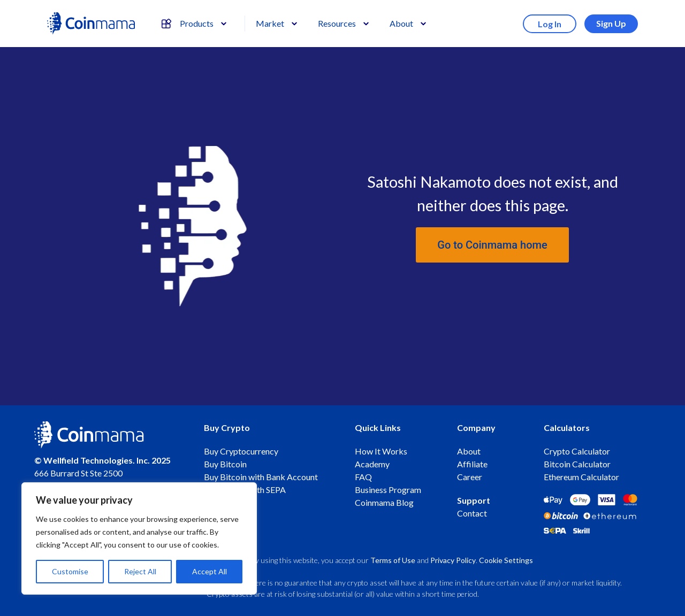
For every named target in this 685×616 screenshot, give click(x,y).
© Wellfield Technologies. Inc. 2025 (102, 460)
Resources (337, 23)
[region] (139, 538)
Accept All (210, 571)
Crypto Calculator (577, 451)
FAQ (363, 477)
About (401, 23)
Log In (550, 24)
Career (470, 477)
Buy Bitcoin (225, 464)
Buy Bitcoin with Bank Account (261, 477)
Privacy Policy (453, 560)
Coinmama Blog (384, 502)
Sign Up (611, 23)
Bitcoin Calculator (577, 464)
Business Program (388, 490)
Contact (472, 513)
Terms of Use (393, 560)
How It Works (381, 451)
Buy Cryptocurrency (241, 451)
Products (188, 24)
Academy (372, 464)
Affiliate (472, 464)
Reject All (140, 571)
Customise (70, 571)
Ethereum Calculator (581, 477)
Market (270, 23)
